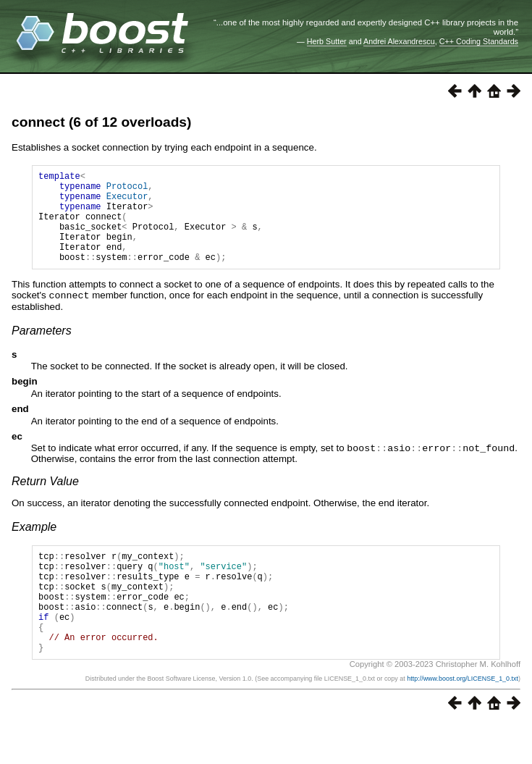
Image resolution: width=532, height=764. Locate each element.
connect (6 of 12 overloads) (101, 122)
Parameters (42, 349)
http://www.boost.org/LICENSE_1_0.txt (463, 718)
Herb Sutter (327, 41)
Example (34, 545)
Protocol (127, 190)
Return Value (45, 499)
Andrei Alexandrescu (399, 41)
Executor (127, 202)
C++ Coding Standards (479, 41)
